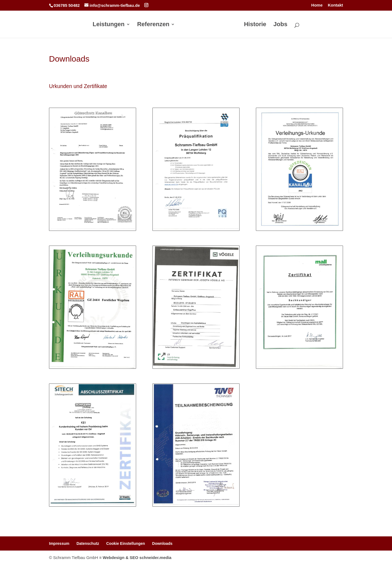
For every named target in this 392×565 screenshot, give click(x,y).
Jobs (280, 25)
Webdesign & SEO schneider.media (137, 558)
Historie (255, 25)
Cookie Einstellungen (125, 543)
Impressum (59, 543)
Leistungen (109, 25)
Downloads (162, 543)
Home (317, 5)
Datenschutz (88, 543)
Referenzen (153, 25)
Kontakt (335, 5)
